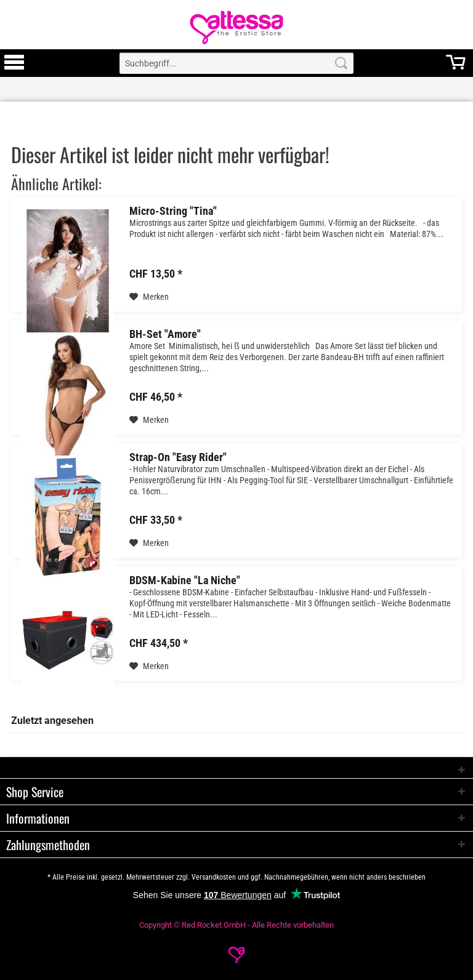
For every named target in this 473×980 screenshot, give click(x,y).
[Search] (341, 63)
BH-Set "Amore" (165, 334)
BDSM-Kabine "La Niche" (185, 580)
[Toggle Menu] (14, 68)
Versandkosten (214, 877)
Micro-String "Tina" (173, 211)
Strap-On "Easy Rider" (178, 457)
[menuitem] (14, 63)
